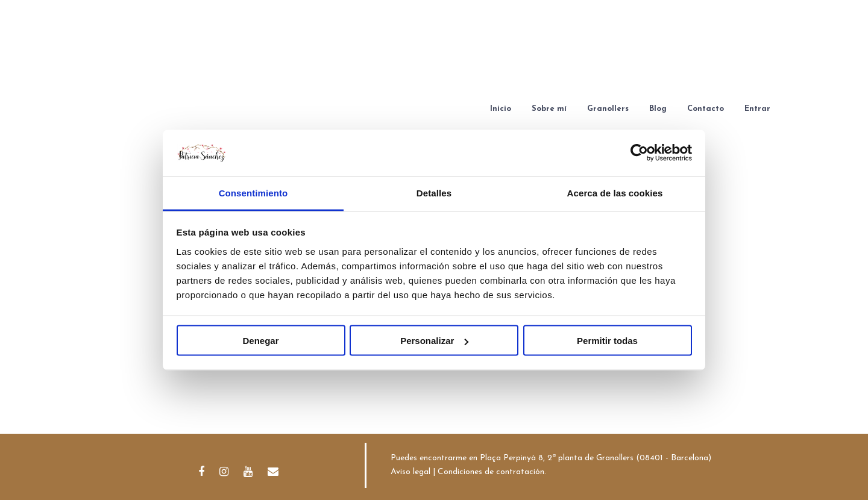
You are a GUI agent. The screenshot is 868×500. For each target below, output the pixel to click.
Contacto (706, 109)
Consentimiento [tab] (253, 192)
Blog (658, 109)
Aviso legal (410, 472)
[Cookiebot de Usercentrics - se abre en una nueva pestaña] (639, 153)
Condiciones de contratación (491, 472)
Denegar (260, 341)
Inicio (501, 109)
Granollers (608, 109)
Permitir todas (607, 341)
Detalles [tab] (434, 192)
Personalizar (434, 341)
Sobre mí (549, 109)
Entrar (757, 109)
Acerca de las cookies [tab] (615, 192)
